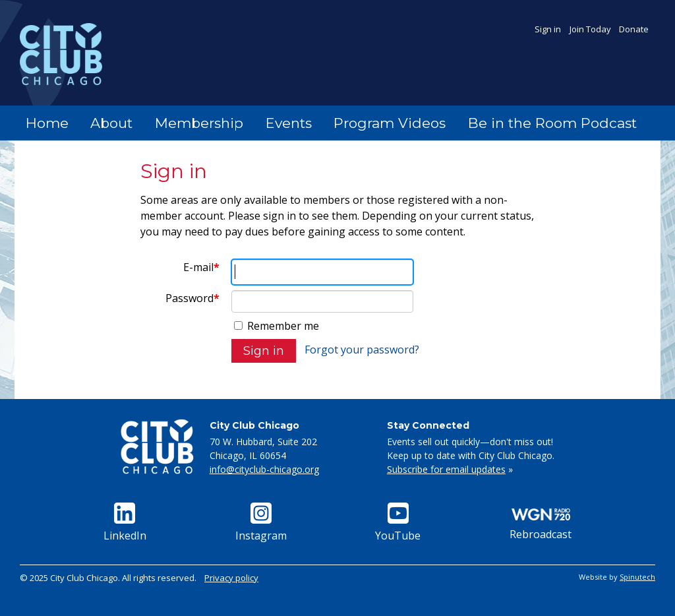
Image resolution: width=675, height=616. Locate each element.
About (111, 123)
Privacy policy (231, 578)
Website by (617, 577)
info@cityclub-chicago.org (264, 469)
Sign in (548, 29)
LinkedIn (125, 523)
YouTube (398, 523)
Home (47, 123)
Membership (199, 123)
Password (192, 298)
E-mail (201, 267)
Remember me (277, 326)
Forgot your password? (362, 350)
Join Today (590, 29)
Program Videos (390, 123)
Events (289, 123)
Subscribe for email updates (446, 469)
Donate (634, 29)
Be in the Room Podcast (552, 123)
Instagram (261, 523)
